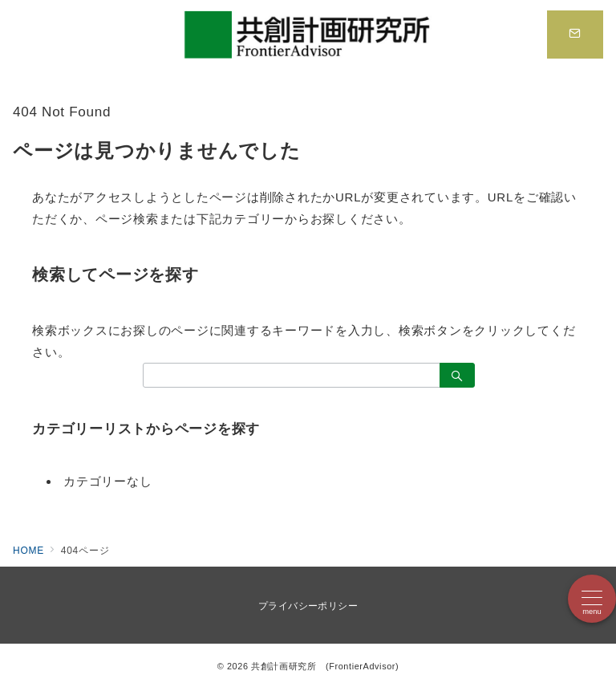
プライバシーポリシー (308, 606)
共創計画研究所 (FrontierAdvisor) (325, 666)
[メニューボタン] (592, 599)
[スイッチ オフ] (575, 35)
